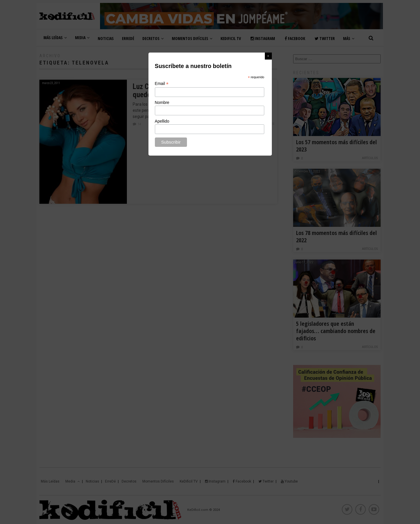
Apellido (162, 121)
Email (162, 84)
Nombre (162, 102)
